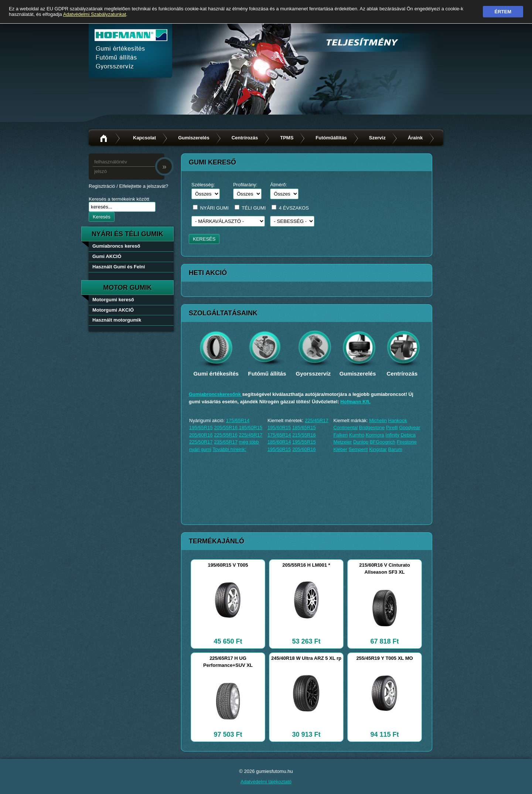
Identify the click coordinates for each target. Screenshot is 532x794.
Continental (345, 427)
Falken (340, 435)
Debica (408, 435)
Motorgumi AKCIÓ (113, 310)
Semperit (358, 449)
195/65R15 (201, 427)
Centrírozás (245, 138)
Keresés (102, 217)
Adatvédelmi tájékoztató (266, 782)
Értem (503, 12)
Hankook (398, 420)
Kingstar (378, 449)
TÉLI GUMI (254, 208)
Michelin (378, 420)
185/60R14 (279, 442)
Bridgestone (372, 427)
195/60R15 (279, 427)
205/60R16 (201, 435)
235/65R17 (226, 442)
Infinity (392, 435)
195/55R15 (304, 442)
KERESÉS (204, 239)
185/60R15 (250, 427)
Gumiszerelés (194, 138)
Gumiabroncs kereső (116, 246)
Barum (395, 449)
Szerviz (377, 138)
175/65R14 (238, 420)
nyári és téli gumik (127, 234)
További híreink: (229, 449)
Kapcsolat (144, 138)
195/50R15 (279, 449)
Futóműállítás (331, 138)
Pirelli (392, 427)
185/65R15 (304, 427)
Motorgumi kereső (113, 300)
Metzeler (342, 442)
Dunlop (361, 442)
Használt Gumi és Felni (119, 267)
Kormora (375, 435)
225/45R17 (251, 435)
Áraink (415, 138)
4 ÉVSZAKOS (294, 208)
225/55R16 (226, 435)
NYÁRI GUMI (214, 208)
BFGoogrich (383, 442)
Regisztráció (102, 186)
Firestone (407, 442)
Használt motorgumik (117, 320)
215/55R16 (304, 435)
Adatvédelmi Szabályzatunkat (95, 14)
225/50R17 (201, 442)
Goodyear (410, 427)
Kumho (357, 435)
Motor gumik (127, 288)
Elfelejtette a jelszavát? (144, 186)
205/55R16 (226, 427)
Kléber (340, 449)
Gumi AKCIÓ (107, 256)
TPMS (287, 138)
